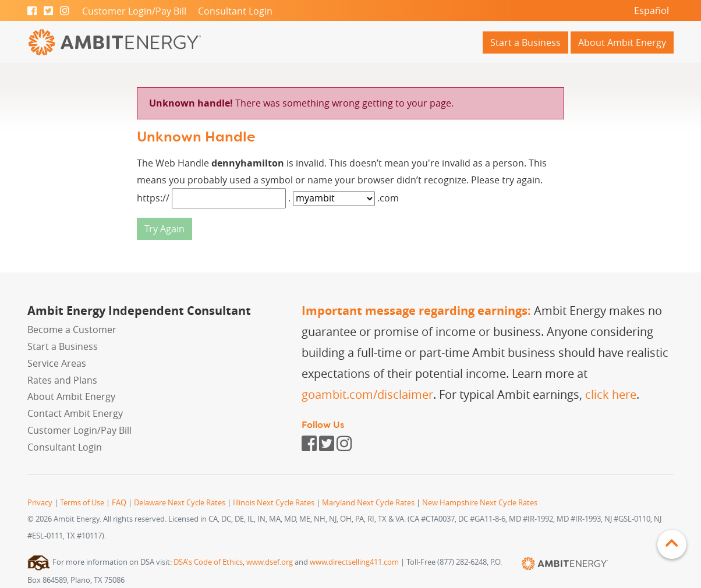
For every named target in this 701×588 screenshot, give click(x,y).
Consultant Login (235, 11)
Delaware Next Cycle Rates (180, 503)
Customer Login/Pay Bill (134, 11)
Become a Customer (72, 330)
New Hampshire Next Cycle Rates (480, 503)
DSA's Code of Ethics (208, 562)
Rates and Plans (62, 380)
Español (652, 10)
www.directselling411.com (354, 562)
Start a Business (525, 42)
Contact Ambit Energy (75, 413)
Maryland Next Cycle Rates (368, 503)
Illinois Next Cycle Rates (274, 503)
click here (611, 394)
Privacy (40, 503)
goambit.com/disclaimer (367, 394)
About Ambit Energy (622, 42)
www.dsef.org (270, 562)
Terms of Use (82, 503)
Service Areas (57, 363)
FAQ (119, 503)
